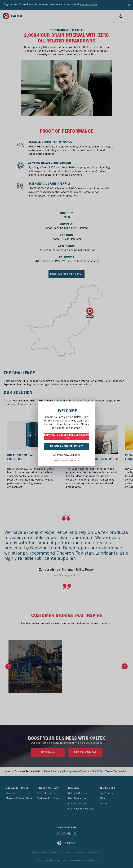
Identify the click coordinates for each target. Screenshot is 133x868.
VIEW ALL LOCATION (67, 460)
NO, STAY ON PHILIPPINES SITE (67, 446)
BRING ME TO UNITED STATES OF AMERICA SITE (67, 437)
